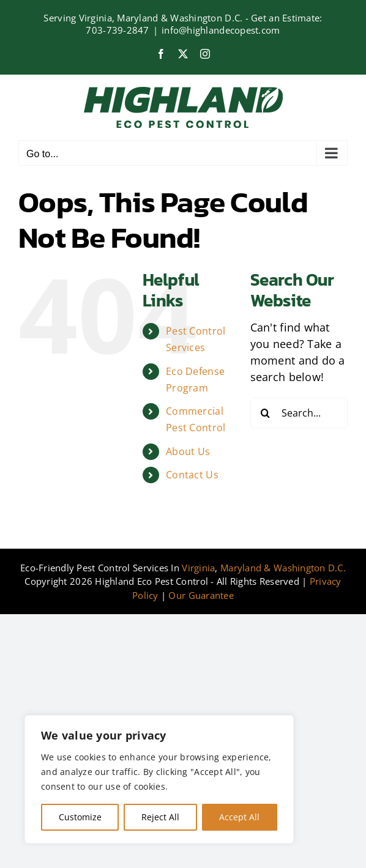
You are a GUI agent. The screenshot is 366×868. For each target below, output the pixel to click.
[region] (159, 779)
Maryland (241, 568)
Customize (80, 817)
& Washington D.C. (305, 568)
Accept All (239, 817)
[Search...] (299, 413)
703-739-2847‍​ (117, 30)
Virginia (198, 568)
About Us (188, 451)
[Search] (266, 413)
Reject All (160, 817)
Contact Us (192, 475)
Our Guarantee (201, 595)
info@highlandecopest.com (221, 30)
